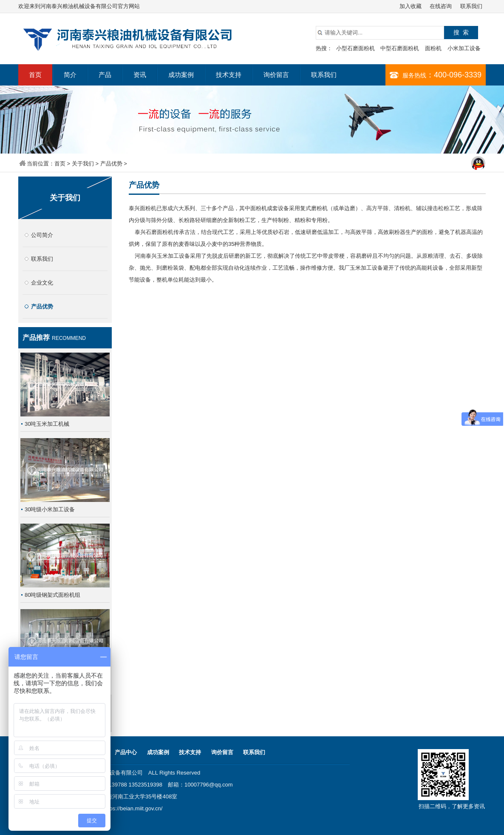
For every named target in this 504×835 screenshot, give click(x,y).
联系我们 (471, 6)
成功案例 (181, 75)
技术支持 (229, 75)
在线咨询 (441, 6)
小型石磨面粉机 (355, 48)
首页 (35, 75)
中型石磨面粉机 (400, 48)
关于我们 (83, 164)
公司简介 (42, 235)
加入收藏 (411, 6)
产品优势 (111, 164)
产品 (105, 75)
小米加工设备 (464, 48)
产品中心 (126, 752)
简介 (70, 75)
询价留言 (276, 75)
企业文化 (42, 283)
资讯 (140, 75)
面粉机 (433, 48)
